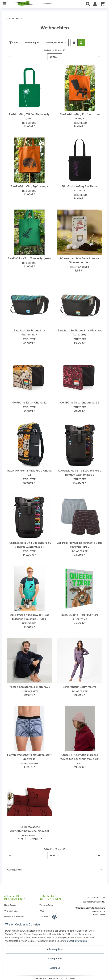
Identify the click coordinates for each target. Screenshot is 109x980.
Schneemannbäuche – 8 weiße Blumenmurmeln (80, 260)
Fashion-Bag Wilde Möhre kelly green (29, 116)
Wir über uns (11, 911)
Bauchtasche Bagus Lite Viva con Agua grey (80, 332)
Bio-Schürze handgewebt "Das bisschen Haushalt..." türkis (29, 617)
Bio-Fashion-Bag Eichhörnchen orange (80, 116)
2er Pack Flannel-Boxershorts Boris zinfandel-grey (80, 545)
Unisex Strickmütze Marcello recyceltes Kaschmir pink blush (80, 757)
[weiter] (99, 57)
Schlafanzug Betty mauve (80, 687)
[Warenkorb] (103, 4)
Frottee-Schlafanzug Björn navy (29, 687)
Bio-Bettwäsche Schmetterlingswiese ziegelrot (29, 829)
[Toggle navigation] (4, 2)
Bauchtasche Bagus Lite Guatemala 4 (29, 332)
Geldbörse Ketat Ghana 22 (29, 403)
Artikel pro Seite (55, 43)
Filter (13, 43)
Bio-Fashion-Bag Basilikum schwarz (80, 188)
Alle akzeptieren (55, 949)
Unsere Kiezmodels (14, 917)
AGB (42, 911)
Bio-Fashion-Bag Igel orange (29, 186)
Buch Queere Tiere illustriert (80, 615)
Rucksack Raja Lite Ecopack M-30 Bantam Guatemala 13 (80, 473)
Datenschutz (46, 905)
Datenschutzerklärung (76, 941)
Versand (72, 978)
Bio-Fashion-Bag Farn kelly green (29, 258)
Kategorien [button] (14, 870)
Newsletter (10, 905)
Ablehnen (55, 968)
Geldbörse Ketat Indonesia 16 (80, 403)
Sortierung (30, 43)
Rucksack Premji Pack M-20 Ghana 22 (29, 473)
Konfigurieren (55, 959)
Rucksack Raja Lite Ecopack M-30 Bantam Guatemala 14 (29, 545)
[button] (89, 4)
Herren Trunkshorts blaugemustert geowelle (29, 757)
